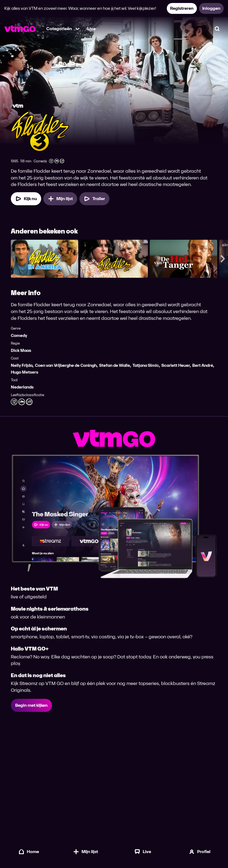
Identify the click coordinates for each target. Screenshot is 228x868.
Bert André (203, 365)
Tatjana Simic (146, 365)
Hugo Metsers (25, 372)
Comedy (19, 335)
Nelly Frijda (22, 365)
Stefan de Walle (115, 365)
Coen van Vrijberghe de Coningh (66, 365)
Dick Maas (21, 350)
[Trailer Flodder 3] (94, 199)
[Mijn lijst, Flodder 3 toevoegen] (60, 199)
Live (91, 29)
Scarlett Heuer (176, 365)
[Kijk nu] (26, 199)
